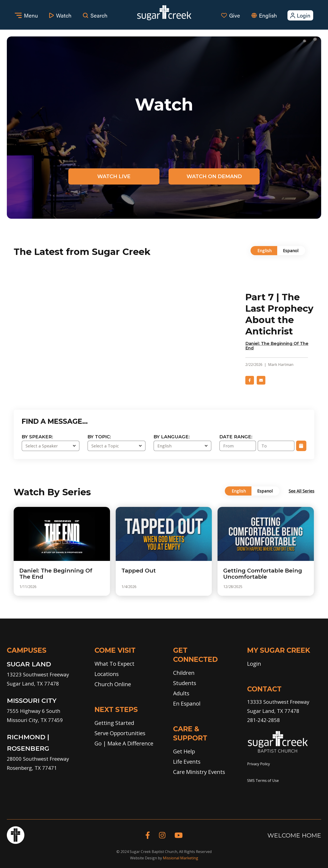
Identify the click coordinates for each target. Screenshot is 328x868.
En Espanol (187, 703)
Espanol (291, 251)
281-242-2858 (264, 720)
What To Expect (114, 664)
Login (300, 15)
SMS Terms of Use (263, 781)
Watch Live (114, 176)
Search (95, 15)
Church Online (113, 684)
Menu (26, 15)
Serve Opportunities (120, 733)
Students (185, 683)
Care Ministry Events (199, 772)
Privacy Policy (259, 764)
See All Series (301, 491)
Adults (181, 693)
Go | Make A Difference (124, 743)
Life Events (187, 761)
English (268, 15)
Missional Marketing (181, 858)
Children (184, 673)
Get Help (184, 751)
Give (231, 15)
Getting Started (114, 723)
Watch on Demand (214, 176)
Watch (60, 15)
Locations (107, 674)
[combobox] (273, 15)
